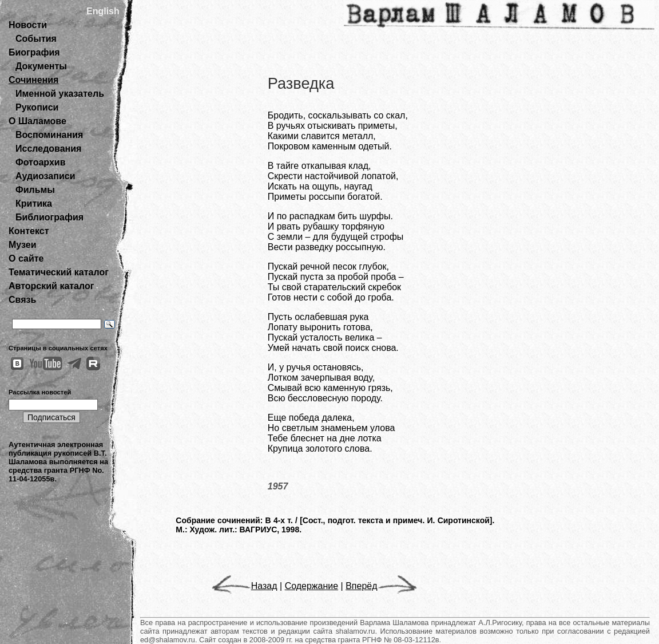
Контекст (29, 231)
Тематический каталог (59, 272)
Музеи (23, 245)
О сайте (26, 258)
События (36, 39)
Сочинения (33, 80)
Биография (34, 52)
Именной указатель (60, 94)
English (103, 11)
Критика (34, 204)
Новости (28, 25)
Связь (22, 300)
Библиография (49, 217)
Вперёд (381, 586)
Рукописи (37, 107)
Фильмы (35, 190)
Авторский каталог (51, 286)
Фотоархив (40, 162)
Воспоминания (49, 135)
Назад (245, 586)
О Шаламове (37, 121)
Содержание (312, 586)
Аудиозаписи (45, 176)
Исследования (48, 149)
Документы (41, 66)
